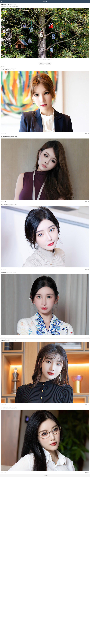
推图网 (45, 2)
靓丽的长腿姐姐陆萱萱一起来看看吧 (9, 340)
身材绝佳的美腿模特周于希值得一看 (9, 69)
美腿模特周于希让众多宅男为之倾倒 (9, 272)
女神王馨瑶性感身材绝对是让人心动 (9, 205)
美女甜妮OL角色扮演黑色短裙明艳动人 (9, 137)
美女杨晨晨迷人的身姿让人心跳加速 (9, 408)
